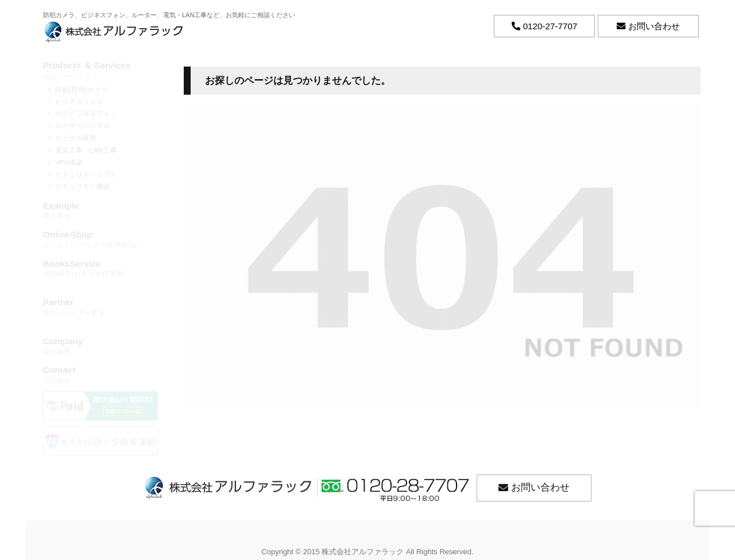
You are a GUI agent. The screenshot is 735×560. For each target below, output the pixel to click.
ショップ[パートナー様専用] (100, 239)
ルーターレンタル (83, 125)
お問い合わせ (540, 487)
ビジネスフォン (79, 101)
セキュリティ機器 (83, 186)
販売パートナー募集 (100, 307)
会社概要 (100, 346)
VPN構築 (69, 162)
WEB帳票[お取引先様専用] (100, 268)
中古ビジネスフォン (86, 113)
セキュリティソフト (86, 174)
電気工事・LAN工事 (86, 150)
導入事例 (100, 210)
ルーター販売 (76, 137)
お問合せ (100, 374)
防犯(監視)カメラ (82, 89)
